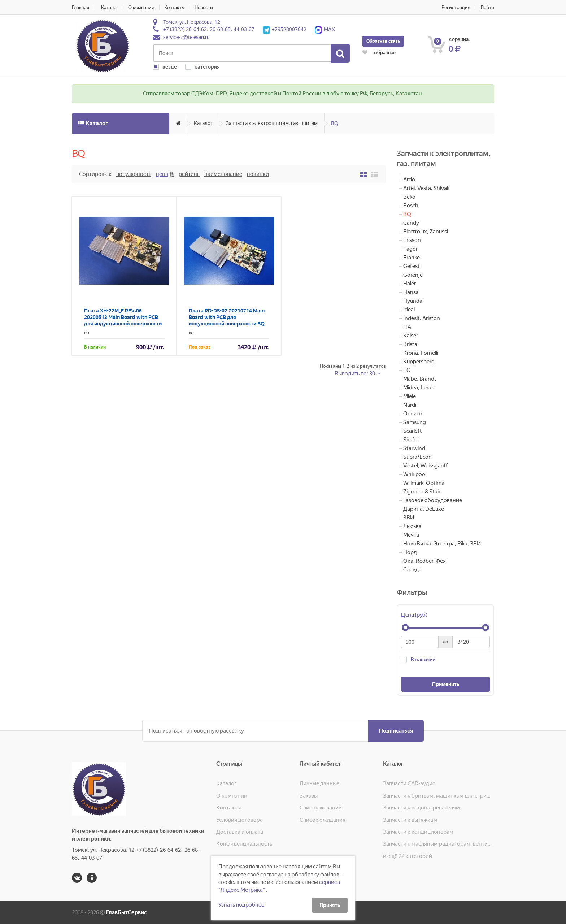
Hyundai (413, 301)
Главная (80, 7)
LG (407, 370)
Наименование (223, 174)
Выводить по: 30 (355, 374)
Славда (412, 570)
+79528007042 (285, 29)
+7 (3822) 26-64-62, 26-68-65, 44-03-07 (209, 29)
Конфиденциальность (244, 844)
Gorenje (413, 275)
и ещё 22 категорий (408, 856)
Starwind (414, 448)
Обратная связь (383, 41)
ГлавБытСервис (127, 912)
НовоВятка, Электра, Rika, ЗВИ (442, 544)
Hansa (411, 292)
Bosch (411, 206)
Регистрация (456, 7)
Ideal (409, 310)
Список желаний (321, 808)
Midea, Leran (419, 388)
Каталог (110, 7)
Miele (410, 396)
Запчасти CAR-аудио (409, 783)
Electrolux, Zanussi (426, 232)
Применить (446, 684)
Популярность (134, 174)
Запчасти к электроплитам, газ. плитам (272, 123)
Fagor (410, 249)
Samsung (415, 422)
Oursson (413, 414)
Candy (411, 223)
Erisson (412, 240)
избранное (379, 53)
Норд (410, 552)
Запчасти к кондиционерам (418, 832)
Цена (162, 174)
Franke (412, 258)
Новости (204, 7)
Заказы (309, 796)
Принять (330, 905)
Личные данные (319, 783)
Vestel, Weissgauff (426, 466)
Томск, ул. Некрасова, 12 (192, 22)
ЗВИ (409, 518)
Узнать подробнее (241, 905)
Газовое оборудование (433, 500)
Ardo (409, 180)
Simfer (411, 440)
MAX (325, 29)
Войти (487, 7)
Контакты (175, 7)
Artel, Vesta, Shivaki (427, 188)
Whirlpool (415, 474)
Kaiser (411, 336)
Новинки (258, 174)
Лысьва (412, 526)
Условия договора (240, 820)
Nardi (410, 405)
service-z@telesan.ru (186, 37)
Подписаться (396, 731)
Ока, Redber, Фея (425, 561)
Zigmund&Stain (423, 492)
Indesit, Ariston (422, 318)
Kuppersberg (419, 362)
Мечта (411, 535)
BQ (335, 123)
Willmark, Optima (424, 483)
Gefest (412, 266)
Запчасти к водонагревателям (421, 808)
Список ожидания (323, 820)
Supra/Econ (417, 457)
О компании (141, 7)
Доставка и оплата (240, 832)
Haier (410, 284)
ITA (407, 327)
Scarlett (413, 431)
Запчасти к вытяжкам (410, 820)
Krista (410, 344)
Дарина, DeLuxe (424, 509)
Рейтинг (189, 174)
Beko (409, 197)
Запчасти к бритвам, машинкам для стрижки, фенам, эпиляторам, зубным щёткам (439, 796)
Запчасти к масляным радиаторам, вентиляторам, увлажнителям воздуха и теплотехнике (439, 844)
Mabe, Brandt (420, 379)
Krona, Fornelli (421, 353)
